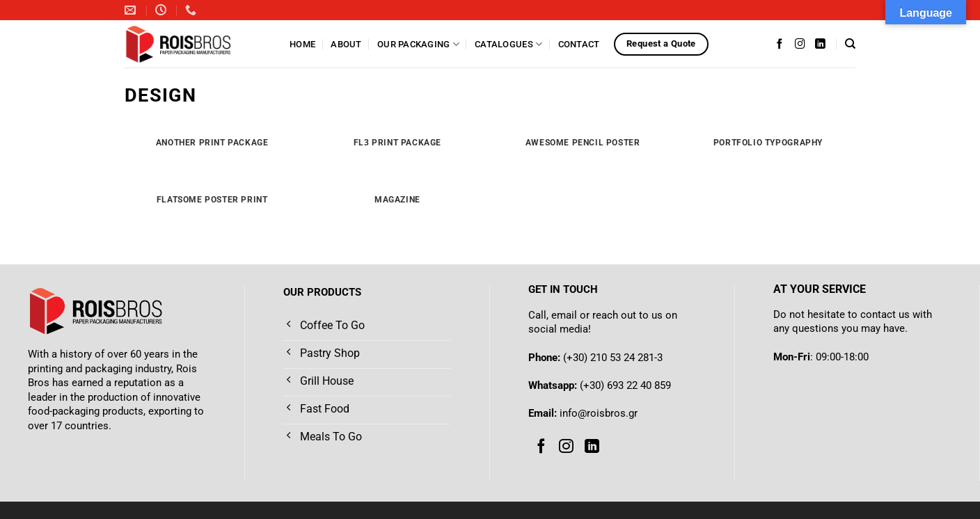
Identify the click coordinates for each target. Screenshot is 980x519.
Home (302, 44)
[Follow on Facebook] (780, 44)
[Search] (850, 44)
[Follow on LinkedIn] (820, 44)
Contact (579, 44)
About (346, 44)
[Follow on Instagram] (800, 44)
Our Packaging (418, 44)
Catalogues (508, 44)
